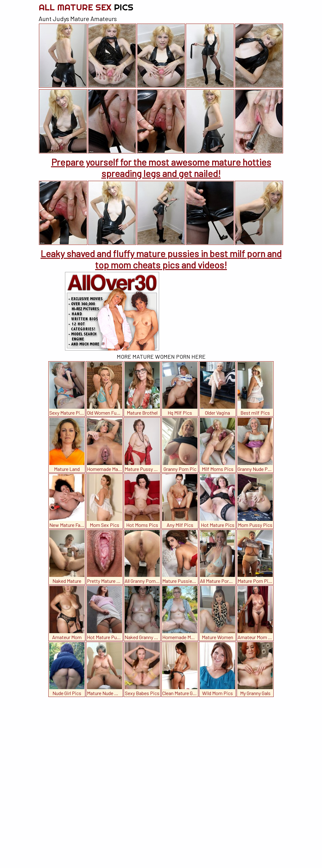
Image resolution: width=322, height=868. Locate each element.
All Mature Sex (86, 7)
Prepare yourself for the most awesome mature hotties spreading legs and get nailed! (161, 168)
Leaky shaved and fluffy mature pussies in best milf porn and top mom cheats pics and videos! (161, 259)
